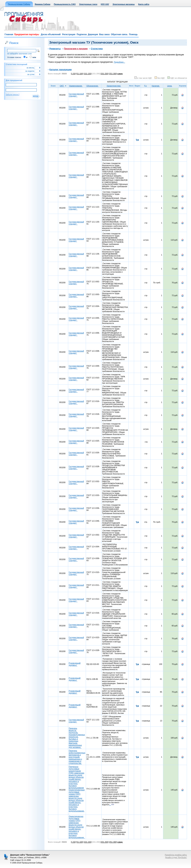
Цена (171, 86)
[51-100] (80, 74)
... (112, 805)
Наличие (157, 86)
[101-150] (88, 74)
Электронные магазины (124, 4)
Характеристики (115, 86)
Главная (9, 34)
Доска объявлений (51, 34)
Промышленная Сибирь (19, 4)
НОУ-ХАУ (105, 4)
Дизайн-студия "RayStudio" (176, 858)
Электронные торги (88, 4)
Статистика (96, 49)
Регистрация (69, 34)
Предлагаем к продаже (75, 49)
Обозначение (94, 86)
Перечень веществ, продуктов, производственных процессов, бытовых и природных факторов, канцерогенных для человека (77, 738)
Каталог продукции (61, 70)
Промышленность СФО (65, 4)
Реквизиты (54, 49)
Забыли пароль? (13, 95)
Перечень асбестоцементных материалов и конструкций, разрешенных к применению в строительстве (77, 757)
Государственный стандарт (76, 95)
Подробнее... (119, 62)
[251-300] (113, 74)
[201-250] (104, 74)
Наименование (77, 86)
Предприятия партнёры (27, 34)
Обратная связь (119, 34)
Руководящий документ (75, 664)
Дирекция (93, 34)
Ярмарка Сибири (42, 4)
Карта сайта (144, 4)
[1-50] (73, 74)
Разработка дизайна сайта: (176, 855)
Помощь (133, 34)
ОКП (63, 86)
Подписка (82, 34)
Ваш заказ (104, 34)
